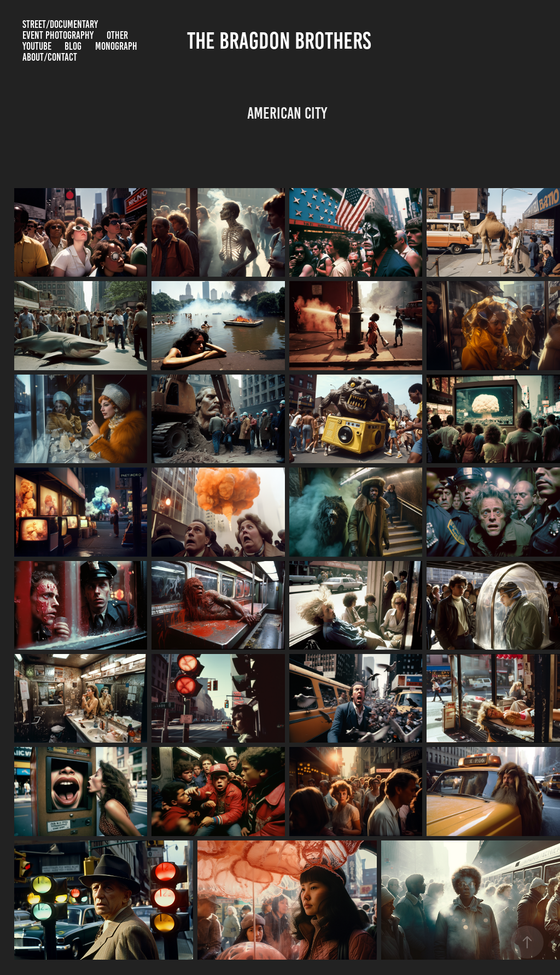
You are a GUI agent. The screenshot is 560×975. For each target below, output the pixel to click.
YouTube (37, 46)
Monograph (116, 46)
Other (117, 35)
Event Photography (58, 35)
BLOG (73, 46)
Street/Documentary (60, 24)
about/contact (50, 57)
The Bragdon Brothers (281, 41)
